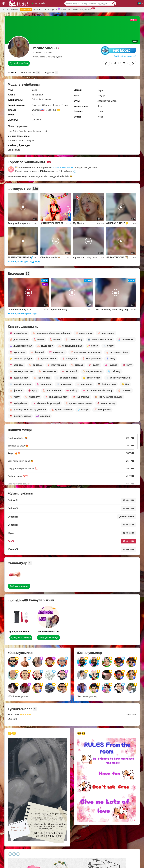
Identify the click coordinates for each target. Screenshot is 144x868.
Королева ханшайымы (63, 168)
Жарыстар (65, 10)
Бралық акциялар (51, 9)
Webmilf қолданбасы (82, 9)
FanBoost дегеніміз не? (125, 56)
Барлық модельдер (10, 10)
